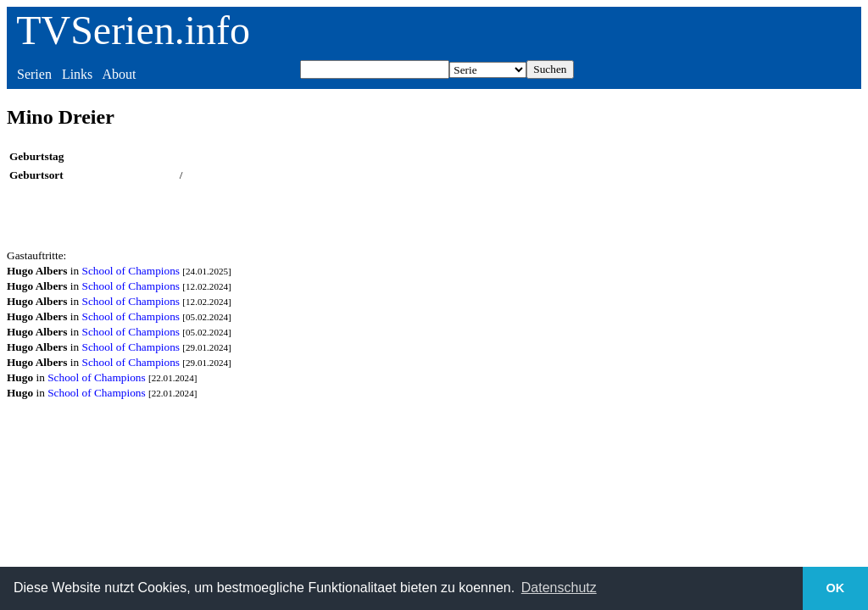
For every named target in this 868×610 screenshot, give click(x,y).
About (119, 74)
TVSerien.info (133, 30)
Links (77, 74)
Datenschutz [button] (559, 588)
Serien (34, 74)
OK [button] (836, 588)
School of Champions (131, 271)
